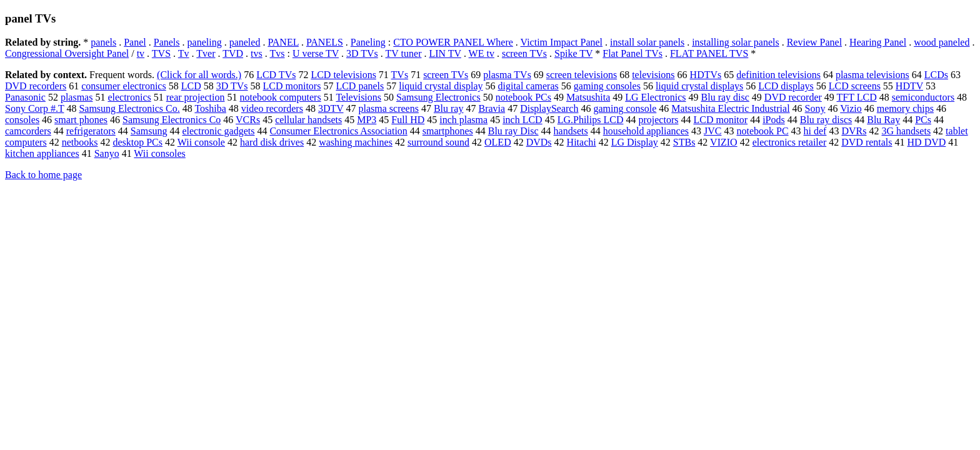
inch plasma (463, 120)
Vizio (851, 108)
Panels (167, 42)
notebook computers (280, 97)
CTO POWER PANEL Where (453, 42)
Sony (815, 108)
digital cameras (528, 86)
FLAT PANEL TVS (709, 53)
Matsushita (588, 97)
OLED (498, 142)
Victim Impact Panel (562, 42)
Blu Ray (883, 120)
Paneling (368, 42)
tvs (257, 53)
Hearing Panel (878, 42)
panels (103, 42)
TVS (161, 53)
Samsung (149, 131)
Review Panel (814, 42)
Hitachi (582, 142)
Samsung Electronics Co (172, 120)
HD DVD (927, 142)
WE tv (482, 53)
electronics (129, 97)
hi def (815, 131)
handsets (571, 131)
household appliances (646, 131)
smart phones (81, 120)
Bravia (492, 108)
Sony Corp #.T (34, 108)
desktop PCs (137, 142)
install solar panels (647, 42)
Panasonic (25, 97)
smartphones (448, 131)
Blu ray (449, 108)
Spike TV (573, 53)
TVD (233, 53)
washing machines (356, 142)
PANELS (325, 42)
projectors (658, 120)
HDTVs (706, 75)
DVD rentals (867, 142)
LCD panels (360, 86)
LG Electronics (655, 97)
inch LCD (522, 120)
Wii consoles (159, 153)
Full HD (408, 120)
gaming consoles (607, 86)
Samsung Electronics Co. (129, 108)
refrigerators (91, 131)
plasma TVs (507, 75)
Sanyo (107, 153)
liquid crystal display (441, 86)
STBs (684, 142)
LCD (191, 86)
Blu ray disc (725, 97)
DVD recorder (793, 97)
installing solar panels (736, 42)
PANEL (283, 42)
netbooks (80, 142)
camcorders (28, 131)
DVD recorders (36, 86)
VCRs (248, 120)
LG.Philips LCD (591, 120)
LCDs (936, 75)
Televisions (358, 97)
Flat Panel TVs (632, 53)
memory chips (905, 108)
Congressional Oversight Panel (67, 53)
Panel (135, 42)
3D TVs (362, 53)
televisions (653, 75)
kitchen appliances (42, 153)
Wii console (201, 142)
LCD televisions (343, 75)
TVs (400, 75)
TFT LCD (857, 97)
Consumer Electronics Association (338, 131)
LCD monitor (720, 120)
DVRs (854, 131)
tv (141, 53)
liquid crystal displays (699, 86)
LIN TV (445, 53)
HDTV (909, 86)
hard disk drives (272, 142)
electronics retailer (790, 142)
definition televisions (778, 75)
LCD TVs (276, 75)
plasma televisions (872, 75)
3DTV (331, 108)
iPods (774, 120)
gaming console (625, 108)
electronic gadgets (218, 131)
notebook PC (762, 131)
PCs (923, 120)
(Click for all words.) (199, 75)
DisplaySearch (549, 108)
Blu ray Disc (513, 131)
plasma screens (389, 108)
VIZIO (724, 142)
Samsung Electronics (438, 97)
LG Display (635, 142)
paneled (245, 42)
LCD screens (855, 86)
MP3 (367, 120)
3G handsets (906, 131)
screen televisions (582, 75)
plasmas (77, 97)
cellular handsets (308, 120)
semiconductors (923, 97)
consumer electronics (124, 86)
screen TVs (524, 53)
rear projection (196, 97)
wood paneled (942, 42)
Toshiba (210, 108)
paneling (205, 42)
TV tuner (404, 53)
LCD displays (786, 86)
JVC (712, 131)
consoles (22, 120)
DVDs (539, 142)
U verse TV (316, 53)
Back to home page (43, 175)
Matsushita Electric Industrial (730, 108)
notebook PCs (523, 97)
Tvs (277, 53)
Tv (184, 53)
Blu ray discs (826, 120)
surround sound (438, 142)
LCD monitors (292, 86)
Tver (206, 53)
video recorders (272, 108)
